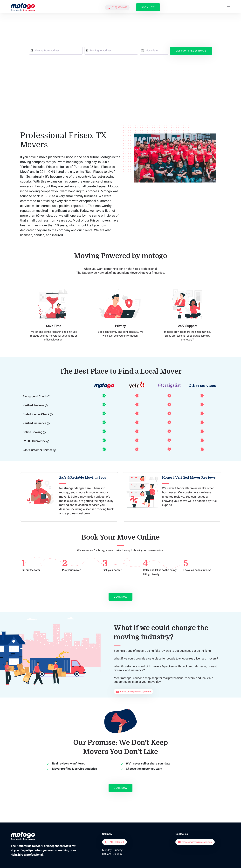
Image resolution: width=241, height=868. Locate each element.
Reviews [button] (164, 6)
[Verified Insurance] (48, 398)
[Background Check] (49, 371)
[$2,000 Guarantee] (48, 416)
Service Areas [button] (143, 6)
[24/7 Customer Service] (55, 425)
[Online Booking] (44, 407)
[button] (188, 7)
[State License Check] (51, 389)
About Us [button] (121, 6)
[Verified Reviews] (46, 380)
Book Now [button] (218, 7)
